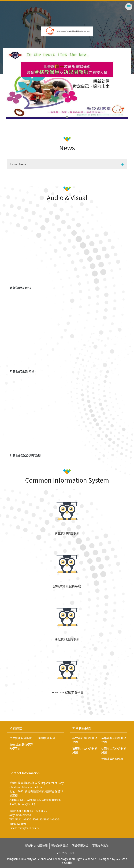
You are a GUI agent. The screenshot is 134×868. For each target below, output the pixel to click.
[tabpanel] (67, 85)
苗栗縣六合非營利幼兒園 (85, 750)
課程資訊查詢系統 (67, 639)
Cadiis (68, 863)
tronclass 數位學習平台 (67, 692)
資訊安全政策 (100, 846)
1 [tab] (67, 117)
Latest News (18, 164)
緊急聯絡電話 (60, 846)
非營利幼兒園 (82, 728)
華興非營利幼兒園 (112, 759)
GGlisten (121, 859)
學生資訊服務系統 (67, 533)
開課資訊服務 (47, 738)
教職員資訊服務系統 (67, 586)
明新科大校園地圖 (36, 846)
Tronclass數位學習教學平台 (21, 746)
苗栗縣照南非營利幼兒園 (114, 740)
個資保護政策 (80, 846)
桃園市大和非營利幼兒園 (114, 750)
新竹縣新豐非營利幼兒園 (85, 740)
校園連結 (16, 728)
